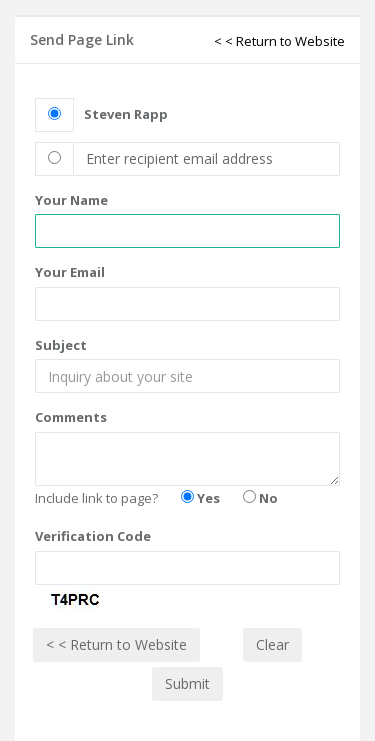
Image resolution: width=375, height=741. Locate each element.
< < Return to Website (279, 41)
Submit (187, 683)
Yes (200, 498)
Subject (61, 345)
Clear (272, 644)
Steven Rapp (126, 114)
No (260, 498)
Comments (71, 417)
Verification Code (93, 536)
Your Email (70, 272)
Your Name (71, 200)
